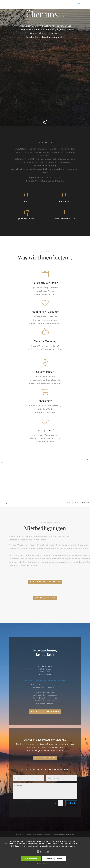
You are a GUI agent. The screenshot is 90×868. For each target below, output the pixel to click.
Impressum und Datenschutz (64, 834)
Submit (71, 803)
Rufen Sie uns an (45, 758)
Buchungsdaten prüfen (45, 711)
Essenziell (43, 852)
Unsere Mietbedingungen (45, 582)
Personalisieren (43, 864)
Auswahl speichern (54, 859)
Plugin (88, 502)
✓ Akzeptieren (31, 859)
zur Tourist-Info (45, 598)
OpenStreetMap (73, 502)
